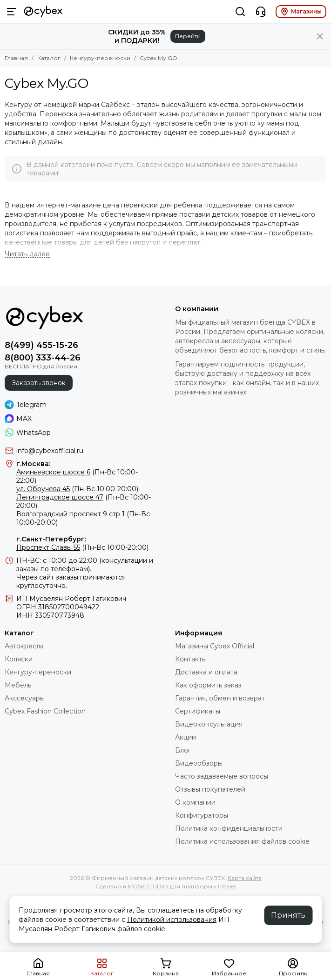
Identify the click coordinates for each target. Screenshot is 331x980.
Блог (183, 750)
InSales (227, 886)
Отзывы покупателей (210, 789)
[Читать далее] (27, 254)
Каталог (49, 58)
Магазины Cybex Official (215, 646)
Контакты (191, 659)
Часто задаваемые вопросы (222, 776)
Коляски (19, 659)
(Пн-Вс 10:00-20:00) (77, 489)
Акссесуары (25, 698)
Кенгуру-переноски (100, 58)
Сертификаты (198, 711)
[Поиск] (240, 12)
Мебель (18, 685)
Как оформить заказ (208, 685)
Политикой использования (172, 920)
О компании (195, 802)
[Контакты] (261, 12)
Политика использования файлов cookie (242, 841)
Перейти (188, 36)
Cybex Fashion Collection (45, 711)
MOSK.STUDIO (148, 886)
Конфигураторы (202, 815)
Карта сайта (245, 878)
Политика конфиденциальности (229, 828)
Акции (186, 737)
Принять (288, 915)
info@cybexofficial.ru (50, 451)
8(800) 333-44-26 (43, 358)
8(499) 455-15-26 (41, 345)
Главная (16, 58)
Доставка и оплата (206, 672)
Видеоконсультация (209, 724)
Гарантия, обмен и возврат (220, 698)
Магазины (301, 12)
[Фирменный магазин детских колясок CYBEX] (43, 12)
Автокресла (24, 646)
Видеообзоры (199, 763)
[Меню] (12, 12)
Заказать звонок (39, 383)
